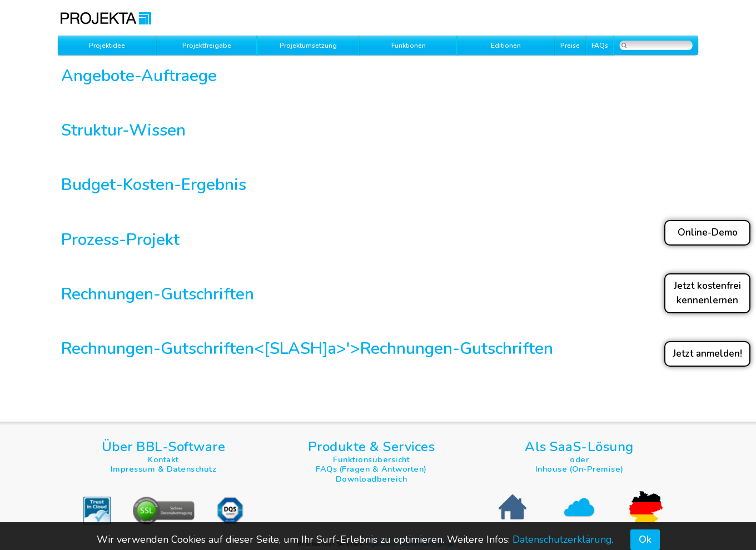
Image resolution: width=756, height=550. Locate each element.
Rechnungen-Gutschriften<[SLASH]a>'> (211, 348)
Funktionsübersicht (371, 459)
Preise (570, 46)
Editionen (506, 46)
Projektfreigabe (207, 46)
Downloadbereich (372, 479)
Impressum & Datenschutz (164, 469)
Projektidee (107, 46)
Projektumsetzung (308, 46)
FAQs (600, 46)
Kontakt (163, 459)
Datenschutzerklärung (562, 539)
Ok (645, 539)
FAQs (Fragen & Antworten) (371, 469)
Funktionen (409, 46)
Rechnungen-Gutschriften (457, 348)
